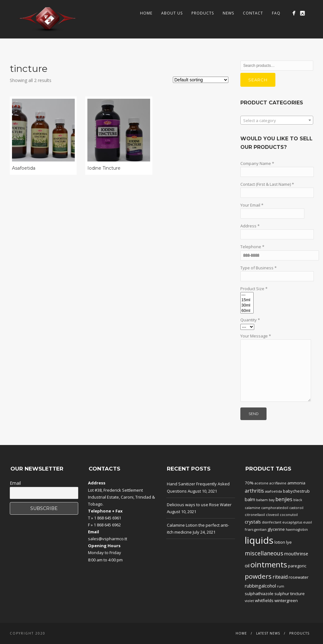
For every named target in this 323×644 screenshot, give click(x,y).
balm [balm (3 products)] (250, 499)
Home (146, 13)
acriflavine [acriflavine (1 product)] (278, 483)
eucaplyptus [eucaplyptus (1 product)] (292, 522)
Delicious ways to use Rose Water (199, 505)
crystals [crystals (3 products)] (253, 522)
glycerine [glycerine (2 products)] (276, 529)
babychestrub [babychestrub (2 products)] (296, 491)
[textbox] (277, 120)
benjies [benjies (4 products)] (284, 499)
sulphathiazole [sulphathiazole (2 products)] (259, 594)
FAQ (276, 13)
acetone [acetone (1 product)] (261, 483)
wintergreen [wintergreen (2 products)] (286, 600)
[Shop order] (201, 80)
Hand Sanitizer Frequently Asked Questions (198, 487)
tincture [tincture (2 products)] (297, 594)
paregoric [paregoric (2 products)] (297, 566)
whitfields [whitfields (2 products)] (264, 600)
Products (203, 13)
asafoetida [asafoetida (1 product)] (273, 491)
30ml (247, 305)
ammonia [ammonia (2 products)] (296, 483)
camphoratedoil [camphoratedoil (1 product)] (275, 508)
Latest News (268, 633)
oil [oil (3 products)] (247, 565)
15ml (247, 300)
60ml (247, 311)
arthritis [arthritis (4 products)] (254, 491)
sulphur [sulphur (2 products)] (282, 594)
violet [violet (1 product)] (249, 601)
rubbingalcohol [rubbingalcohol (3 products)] (260, 586)
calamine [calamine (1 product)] (253, 508)
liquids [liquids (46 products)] (259, 540)
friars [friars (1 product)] (249, 530)
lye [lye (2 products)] (289, 542)
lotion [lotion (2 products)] (280, 542)
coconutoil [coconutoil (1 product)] (289, 515)
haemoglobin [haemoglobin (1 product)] (297, 530)
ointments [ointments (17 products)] (269, 565)
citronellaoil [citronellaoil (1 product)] (255, 515)
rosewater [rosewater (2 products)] (299, 577)
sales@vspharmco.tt (108, 539)
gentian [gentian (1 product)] (260, 530)
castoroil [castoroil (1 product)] (296, 508)
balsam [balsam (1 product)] (262, 500)
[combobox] (277, 120)
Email (15, 483)
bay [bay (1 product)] (272, 500)
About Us (172, 13)
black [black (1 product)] (298, 500)
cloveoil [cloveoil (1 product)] (272, 515)
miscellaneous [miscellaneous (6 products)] (264, 553)
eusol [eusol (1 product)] (308, 522)
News (228, 13)
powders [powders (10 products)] (258, 576)
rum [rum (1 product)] (281, 586)
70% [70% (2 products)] (249, 483)
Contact (253, 13)
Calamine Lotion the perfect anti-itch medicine (198, 529)
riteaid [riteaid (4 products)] (280, 577)
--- (247, 295)
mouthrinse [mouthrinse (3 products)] (296, 553)
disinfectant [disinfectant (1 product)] (272, 522)
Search (258, 80)
